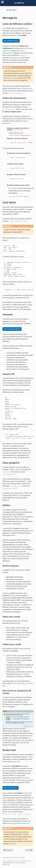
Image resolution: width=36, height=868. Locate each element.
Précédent (8, 850)
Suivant (29, 850)
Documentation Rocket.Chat (20, 823)
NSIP (28, 298)
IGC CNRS (25, 667)
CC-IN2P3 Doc (19, 3)
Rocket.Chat (16, 762)
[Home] (7, 10)
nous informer (7, 863)
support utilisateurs (23, 88)
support (13, 844)
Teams (25, 793)
